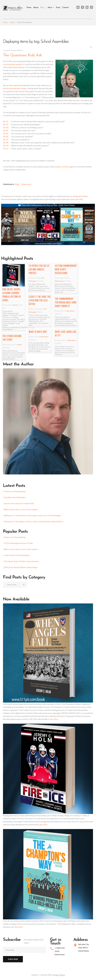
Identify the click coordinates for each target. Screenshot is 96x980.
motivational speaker (13, 64)
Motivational (59, 281)
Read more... (27, 184)
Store (58, 8)
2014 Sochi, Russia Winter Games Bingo (20, 567)
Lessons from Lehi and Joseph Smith (19, 503)
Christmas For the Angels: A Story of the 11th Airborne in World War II (33, 521)
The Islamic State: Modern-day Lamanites (21, 561)
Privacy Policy (59, 975)
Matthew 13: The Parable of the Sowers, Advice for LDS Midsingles (32, 515)
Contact (66, 8)
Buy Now (54, 719)
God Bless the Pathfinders (15, 497)
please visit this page (64, 167)
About (36, 8)
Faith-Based (70, 311)
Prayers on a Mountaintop (15, 491)
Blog (42, 8)
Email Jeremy (60, 954)
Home (29, 8)
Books (15, 305)
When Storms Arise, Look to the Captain (20, 509)
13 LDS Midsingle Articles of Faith (18, 543)
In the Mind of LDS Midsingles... (17, 555)
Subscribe (13, 959)
